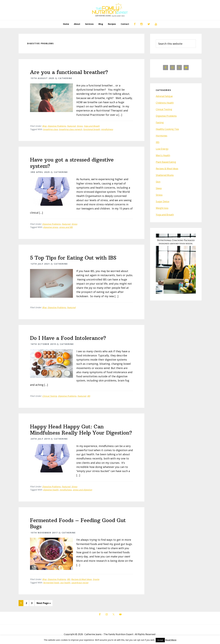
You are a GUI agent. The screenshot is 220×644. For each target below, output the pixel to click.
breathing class (51, 129)
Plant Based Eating (166, 162)
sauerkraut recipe (80, 583)
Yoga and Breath (92, 126)
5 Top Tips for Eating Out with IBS (73, 258)
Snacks (96, 579)
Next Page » (44, 604)
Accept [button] (160, 640)
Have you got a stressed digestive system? (72, 163)
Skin (158, 182)
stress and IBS (66, 227)
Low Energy (162, 149)
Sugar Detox (163, 201)
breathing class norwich (71, 129)
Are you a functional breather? (69, 72)
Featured (71, 126)
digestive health (51, 490)
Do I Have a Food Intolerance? (68, 338)
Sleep (159, 188)
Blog (44, 126)
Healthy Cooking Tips (167, 129)
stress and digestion (82, 490)
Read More (171, 640)
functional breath (92, 129)
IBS (89, 396)
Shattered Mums (165, 175)
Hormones (162, 136)
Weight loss (162, 208)
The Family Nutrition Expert (110, 10)
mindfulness (107, 129)
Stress (80, 126)
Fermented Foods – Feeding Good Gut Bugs (78, 523)
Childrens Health (165, 103)
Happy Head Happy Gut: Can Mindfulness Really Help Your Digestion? (81, 430)
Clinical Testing (50, 396)
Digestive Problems (57, 126)
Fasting (160, 122)
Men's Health (163, 155)
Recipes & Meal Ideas (81, 579)
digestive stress (51, 227)
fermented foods (51, 583)
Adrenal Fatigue (164, 96)
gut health (65, 583)
